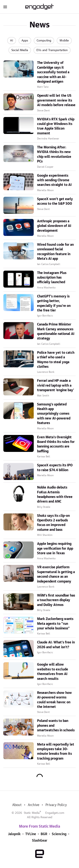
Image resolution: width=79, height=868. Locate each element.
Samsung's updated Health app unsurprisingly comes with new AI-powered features (54, 414)
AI (11, 41)
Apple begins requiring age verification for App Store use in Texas (55, 548)
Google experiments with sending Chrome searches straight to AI (54, 180)
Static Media (32, 813)
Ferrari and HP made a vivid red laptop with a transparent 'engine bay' (56, 385)
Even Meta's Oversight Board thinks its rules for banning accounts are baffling (56, 444)
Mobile (64, 41)
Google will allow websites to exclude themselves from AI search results (53, 672)
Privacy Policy (56, 805)
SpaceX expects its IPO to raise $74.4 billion (55, 468)
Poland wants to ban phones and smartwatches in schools (56, 726)
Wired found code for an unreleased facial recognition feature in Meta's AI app (55, 252)
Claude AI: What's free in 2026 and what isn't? (56, 645)
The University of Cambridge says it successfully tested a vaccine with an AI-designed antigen (53, 72)
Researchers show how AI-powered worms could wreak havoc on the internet (54, 700)
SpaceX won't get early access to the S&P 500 (55, 201)
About (17, 805)
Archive (33, 805)
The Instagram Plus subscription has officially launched (52, 278)
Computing (44, 41)
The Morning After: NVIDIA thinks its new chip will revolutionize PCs (54, 154)
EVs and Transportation (52, 50)
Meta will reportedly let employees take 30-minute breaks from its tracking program (56, 752)
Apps (25, 41)
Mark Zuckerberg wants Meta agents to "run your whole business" (55, 624)
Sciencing (59, 834)
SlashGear (40, 841)
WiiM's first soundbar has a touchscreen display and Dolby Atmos (56, 600)
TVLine (31, 834)
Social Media (20, 50)
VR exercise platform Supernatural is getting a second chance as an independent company (56, 574)
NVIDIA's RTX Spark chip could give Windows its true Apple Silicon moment (56, 126)
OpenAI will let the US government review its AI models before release (56, 100)
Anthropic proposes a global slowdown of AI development (54, 226)
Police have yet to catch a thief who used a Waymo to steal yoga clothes (56, 360)
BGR (44, 834)
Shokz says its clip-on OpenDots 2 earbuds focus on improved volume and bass (53, 523)
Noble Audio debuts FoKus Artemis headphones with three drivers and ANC (55, 494)
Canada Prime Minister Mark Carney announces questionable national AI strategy (56, 331)
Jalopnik (14, 834)
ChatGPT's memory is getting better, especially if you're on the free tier (54, 303)
